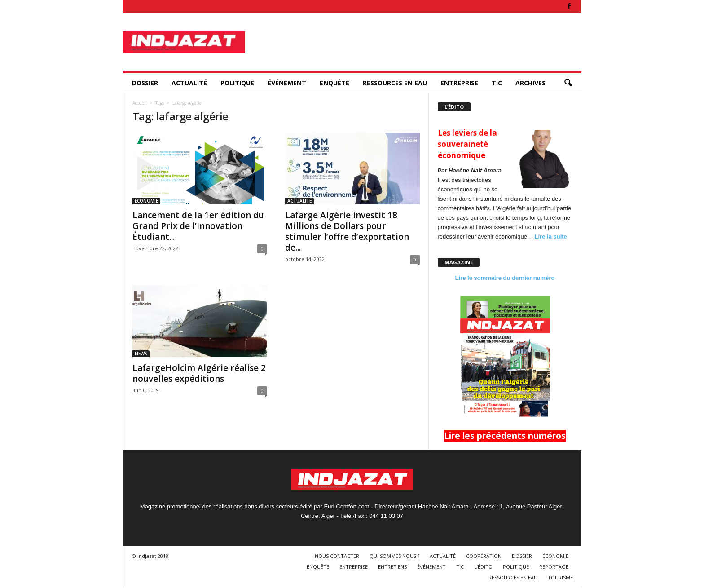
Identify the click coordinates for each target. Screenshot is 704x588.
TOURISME (560, 577)
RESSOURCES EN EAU (395, 83)
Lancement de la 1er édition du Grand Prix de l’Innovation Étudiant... (198, 226)
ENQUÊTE (334, 83)
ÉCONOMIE (146, 201)
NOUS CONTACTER (337, 556)
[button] (568, 83)
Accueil (140, 103)
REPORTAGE (554, 567)
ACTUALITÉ (189, 83)
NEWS (141, 354)
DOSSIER (145, 83)
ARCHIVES (530, 83)
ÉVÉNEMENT (287, 83)
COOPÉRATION (484, 556)
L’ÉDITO (483, 567)
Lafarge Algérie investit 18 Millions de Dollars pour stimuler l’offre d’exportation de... (347, 231)
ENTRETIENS (392, 567)
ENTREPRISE (459, 83)
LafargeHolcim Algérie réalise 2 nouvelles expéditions (199, 373)
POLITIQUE (237, 83)
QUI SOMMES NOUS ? (394, 556)
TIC (497, 83)
